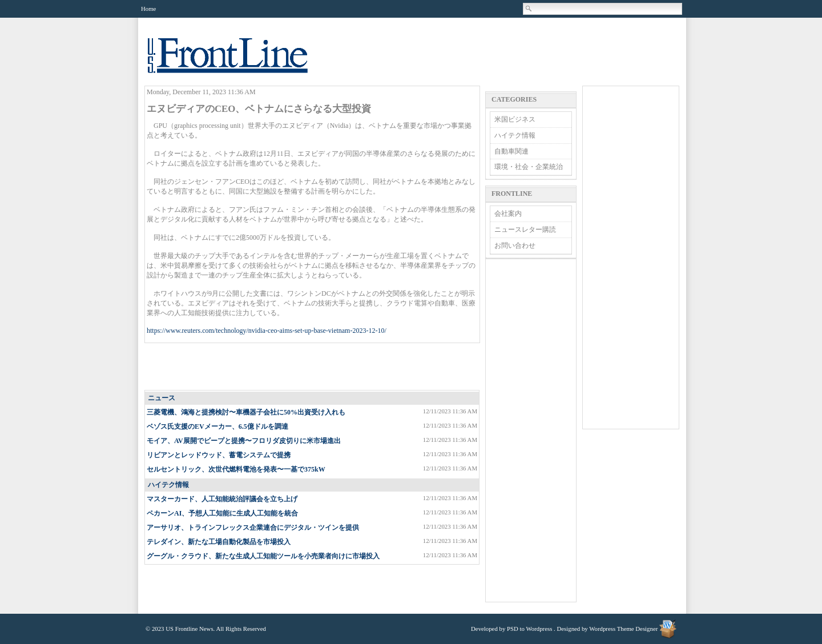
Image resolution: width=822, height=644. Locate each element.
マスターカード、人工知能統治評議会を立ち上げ (222, 499)
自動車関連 (511, 151)
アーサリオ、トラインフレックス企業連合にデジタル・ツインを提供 (253, 528)
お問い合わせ (515, 245)
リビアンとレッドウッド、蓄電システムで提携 (219, 455)
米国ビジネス (515, 119)
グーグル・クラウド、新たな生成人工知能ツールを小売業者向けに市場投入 (263, 556)
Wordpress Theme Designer (623, 629)
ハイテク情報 (168, 485)
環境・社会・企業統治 (529, 167)
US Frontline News (239, 62)
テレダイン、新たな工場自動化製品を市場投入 (219, 542)
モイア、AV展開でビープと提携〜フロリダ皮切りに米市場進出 (244, 441)
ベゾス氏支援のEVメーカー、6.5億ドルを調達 (217, 426)
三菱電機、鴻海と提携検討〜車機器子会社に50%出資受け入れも (246, 412)
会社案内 (508, 214)
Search (529, 9)
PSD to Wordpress (529, 629)
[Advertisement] (313, 367)
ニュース (162, 398)
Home (148, 9)
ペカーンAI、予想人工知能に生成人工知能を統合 (222, 513)
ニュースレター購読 (525, 230)
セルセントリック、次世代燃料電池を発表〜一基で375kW (236, 469)
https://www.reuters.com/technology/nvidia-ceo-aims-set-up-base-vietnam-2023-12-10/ (267, 331)
